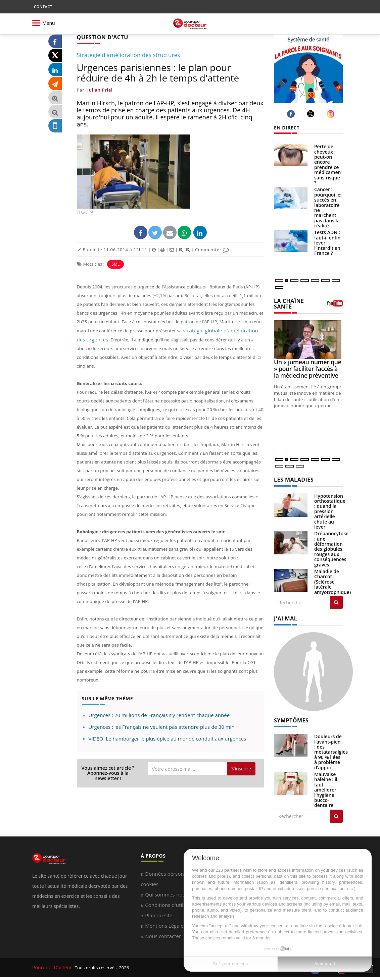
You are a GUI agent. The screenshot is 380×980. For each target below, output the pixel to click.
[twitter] (312, 114)
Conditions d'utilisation (172, 901)
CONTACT (43, 7)
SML (115, 263)
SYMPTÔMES (289, 717)
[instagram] (331, 114)
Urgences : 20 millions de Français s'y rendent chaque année (159, 705)
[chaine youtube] (335, 305)
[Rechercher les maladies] (336, 600)
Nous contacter (163, 932)
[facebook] (292, 114)
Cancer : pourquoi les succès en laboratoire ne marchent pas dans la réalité (328, 207)
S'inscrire (241, 758)
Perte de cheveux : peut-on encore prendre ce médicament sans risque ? (328, 165)
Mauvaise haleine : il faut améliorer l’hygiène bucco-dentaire (326, 786)
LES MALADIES (291, 478)
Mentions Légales (165, 922)
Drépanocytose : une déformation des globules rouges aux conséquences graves (331, 547)
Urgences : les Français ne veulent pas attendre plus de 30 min (162, 717)
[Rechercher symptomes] (336, 813)
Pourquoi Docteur (51, 964)
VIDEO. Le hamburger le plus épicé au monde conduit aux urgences (168, 728)
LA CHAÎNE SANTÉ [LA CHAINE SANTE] (287, 303)
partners (233, 870)
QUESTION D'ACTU (100, 37)
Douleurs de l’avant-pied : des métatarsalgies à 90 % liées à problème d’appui (331, 748)
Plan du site (159, 912)
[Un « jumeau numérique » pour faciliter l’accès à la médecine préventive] (308, 338)
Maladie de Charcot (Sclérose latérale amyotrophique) (332, 579)
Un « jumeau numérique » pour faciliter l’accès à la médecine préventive (307, 367)
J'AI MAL (284, 616)
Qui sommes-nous (166, 891)
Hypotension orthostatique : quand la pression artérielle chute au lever (330, 509)
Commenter (212, 249)
